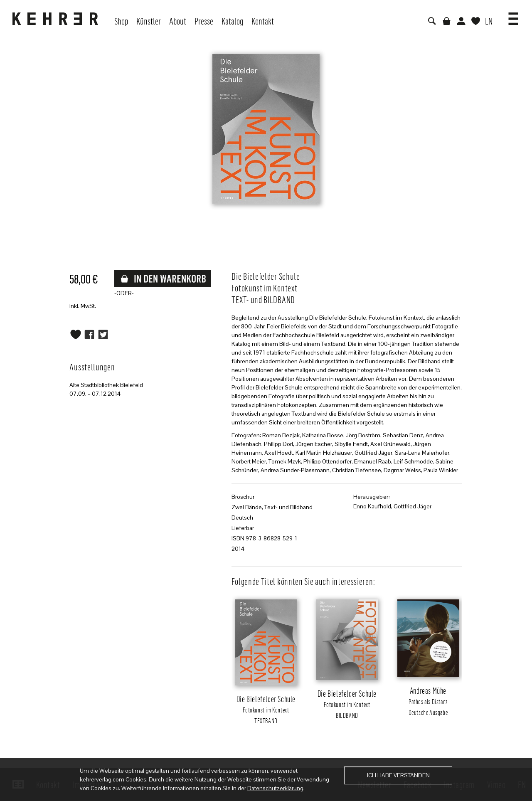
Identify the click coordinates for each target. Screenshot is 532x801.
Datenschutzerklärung (275, 788)
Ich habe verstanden (398, 775)
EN (489, 21)
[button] (513, 16)
